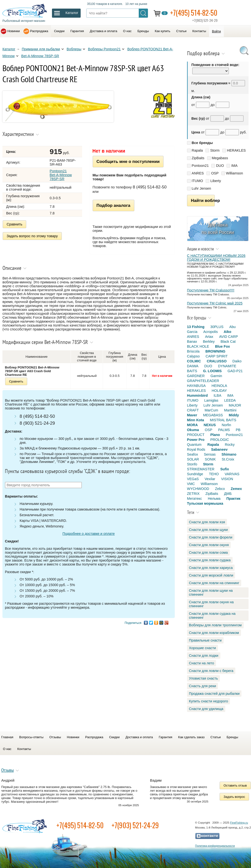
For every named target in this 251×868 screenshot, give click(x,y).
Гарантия (77, 31)
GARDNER (196, 376)
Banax (192, 342)
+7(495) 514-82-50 (194, 13)
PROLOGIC (220, 440)
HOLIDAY (219, 391)
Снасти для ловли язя (207, 522)
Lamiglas (211, 400)
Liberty (216, 181)
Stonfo (192, 464)
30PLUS (217, 327)
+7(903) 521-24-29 (135, 825)
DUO (220, 166)
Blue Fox (222, 346)
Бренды (143, 31)
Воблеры (74, 49)
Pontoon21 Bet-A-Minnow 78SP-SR (61, 175)
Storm (215, 150)
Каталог (9, 49)
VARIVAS (232, 474)
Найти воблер (203, 200)
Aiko (227, 332)
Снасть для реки (203, 686)
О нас (127, 31)
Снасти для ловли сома (208, 552)
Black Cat (228, 342)
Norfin (226, 425)
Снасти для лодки (204, 656)
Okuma (193, 430)
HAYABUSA (196, 386)
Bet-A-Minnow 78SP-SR (40, 56)
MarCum (211, 410)
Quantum (194, 445)
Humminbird (197, 395)
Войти (216, 31)
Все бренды (202, 143)
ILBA (218, 395)
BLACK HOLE (198, 346)
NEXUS (210, 425)
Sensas (210, 454)
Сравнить (14, 224)
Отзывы (55, 737)
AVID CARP (229, 337)
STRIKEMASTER (201, 469)
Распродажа (39, 31)
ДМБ (228, 494)
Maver (192, 415)
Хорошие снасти (202, 648)
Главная (7, 737)
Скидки (59, 31)
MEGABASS (213, 415)
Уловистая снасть (203, 678)
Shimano (229, 454)
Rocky (230, 445)
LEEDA (230, 400)
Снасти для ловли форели (211, 537)
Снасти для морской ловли (211, 575)
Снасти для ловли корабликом (214, 633)
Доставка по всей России (218, 229)
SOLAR (193, 459)
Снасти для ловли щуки (208, 530)
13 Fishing (196, 327)
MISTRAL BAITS (223, 420)
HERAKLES (236, 150)
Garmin (216, 376)
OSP (215, 173)
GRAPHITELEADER (203, 381)
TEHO (214, 474)
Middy (234, 415)
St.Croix (228, 459)
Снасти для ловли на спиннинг (214, 583)
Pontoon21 (200, 166)
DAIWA (193, 366)
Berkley (209, 342)
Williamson (235, 173)
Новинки (14, 31)
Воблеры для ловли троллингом (215, 625)
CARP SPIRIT (217, 356)
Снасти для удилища (206, 709)
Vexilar (210, 479)
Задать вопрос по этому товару (32, 236)
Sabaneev (219, 449)
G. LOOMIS (212, 371)
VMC (191, 484)
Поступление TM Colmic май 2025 (215, 303)
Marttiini (230, 410)
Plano (215, 435)
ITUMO (197, 181)
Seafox (193, 454)
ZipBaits (198, 158)
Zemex (236, 489)
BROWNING (215, 351)
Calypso (193, 356)
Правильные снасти (205, 640)
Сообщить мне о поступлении (128, 161)
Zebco (220, 489)
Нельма (214, 499)
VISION (227, 479)
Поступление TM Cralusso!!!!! (211, 290)
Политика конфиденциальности (215, 846)
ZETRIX (193, 494)
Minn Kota (196, 420)
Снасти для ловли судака (210, 560)
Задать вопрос (234, 797)
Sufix (225, 469)
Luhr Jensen (201, 188)
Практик (233, 499)
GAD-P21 (235, 371)
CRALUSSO (217, 361)
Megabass (220, 158)
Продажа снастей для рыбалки (214, 694)
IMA (234, 166)
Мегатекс (195, 499)
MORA (192, 425)
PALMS (224, 430)
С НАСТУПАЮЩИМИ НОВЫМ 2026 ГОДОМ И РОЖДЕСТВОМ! (216, 258)
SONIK (210, 459)
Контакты (199, 31)
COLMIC (194, 361)
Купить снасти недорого (208, 701)
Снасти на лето (201, 663)
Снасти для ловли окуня (209, 545)
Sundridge (195, 474)
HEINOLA (219, 386)
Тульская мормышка (205, 503)
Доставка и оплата (103, 31)
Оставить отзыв (235, 785)
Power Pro (196, 440)
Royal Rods (196, 449)
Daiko (237, 361)
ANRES (198, 173)
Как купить (163, 31)
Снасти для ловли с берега (211, 671)
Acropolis (210, 332)
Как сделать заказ (191, 737)
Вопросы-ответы (31, 737)
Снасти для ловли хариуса (211, 568)
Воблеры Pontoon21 (104, 49)
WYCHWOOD (198, 489)
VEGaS (193, 479)
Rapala (197, 150)
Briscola (193, 351)
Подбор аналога (113, 205)
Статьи (181, 31)
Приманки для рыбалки (41, 49)
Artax (209, 337)
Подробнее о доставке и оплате (89, 534)
